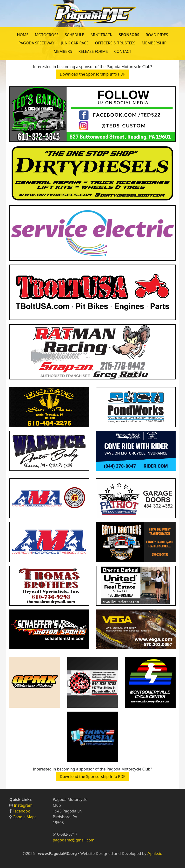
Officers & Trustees (115, 43)
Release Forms (93, 51)
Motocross (47, 35)
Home (23, 35)
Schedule (74, 35)
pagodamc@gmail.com (74, 840)
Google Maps (24, 817)
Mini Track (101, 35)
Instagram (23, 805)
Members (63, 51)
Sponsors (129, 35)
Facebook (21, 811)
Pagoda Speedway (36, 43)
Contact (123, 51)
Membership (154, 43)
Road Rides (157, 35)
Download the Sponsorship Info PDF (92, 74)
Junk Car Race (75, 43)
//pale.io (155, 854)
